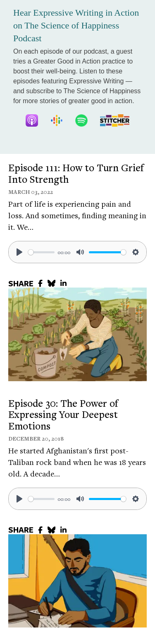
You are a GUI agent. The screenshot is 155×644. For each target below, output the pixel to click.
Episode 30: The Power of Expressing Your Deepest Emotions (63, 414)
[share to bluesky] (51, 283)
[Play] (19, 252)
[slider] (41, 252)
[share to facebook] (40, 283)
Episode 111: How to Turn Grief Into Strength (76, 173)
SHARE (21, 283)
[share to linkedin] (63, 283)
